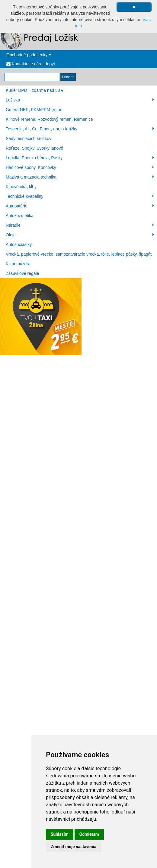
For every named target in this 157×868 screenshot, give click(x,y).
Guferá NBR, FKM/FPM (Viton (34, 110)
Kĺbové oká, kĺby (21, 187)
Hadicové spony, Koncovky (80, 167)
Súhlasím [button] (60, 834)
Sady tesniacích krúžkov (29, 138)
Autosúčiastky (19, 244)
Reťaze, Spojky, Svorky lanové (34, 148)
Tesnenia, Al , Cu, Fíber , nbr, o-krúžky (80, 129)
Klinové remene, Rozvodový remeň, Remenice (49, 119)
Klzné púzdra (18, 264)
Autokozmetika (20, 216)
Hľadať (68, 77)
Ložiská (80, 100)
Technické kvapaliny (80, 196)
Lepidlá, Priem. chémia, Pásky (80, 158)
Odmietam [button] (89, 834)
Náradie (80, 225)
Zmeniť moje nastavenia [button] (74, 847)
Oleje (80, 235)
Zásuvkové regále (22, 273)
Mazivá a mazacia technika (80, 177)
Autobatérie (80, 206)
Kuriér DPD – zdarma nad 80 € (35, 90)
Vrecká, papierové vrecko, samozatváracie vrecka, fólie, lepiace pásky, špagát (79, 254)
